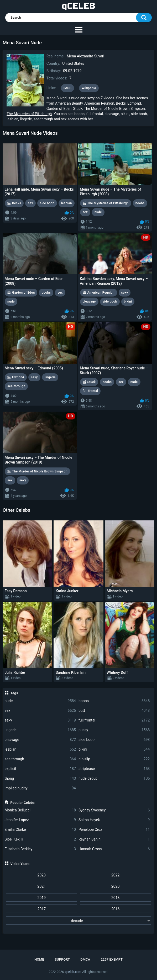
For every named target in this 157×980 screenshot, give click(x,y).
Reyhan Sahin (114, 839)
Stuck (78, 109)
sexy (40, 720)
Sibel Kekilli (40, 839)
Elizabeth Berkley (40, 849)
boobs (114, 701)
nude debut (114, 779)
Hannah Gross (114, 849)
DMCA (85, 959)
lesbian (40, 749)
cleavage (40, 740)
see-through (40, 759)
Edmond (134, 103)
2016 (115, 909)
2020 (115, 886)
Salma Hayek (114, 820)
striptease (114, 769)
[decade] (78, 920)
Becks (121, 103)
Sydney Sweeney (114, 810)
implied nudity (40, 788)
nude (40, 701)
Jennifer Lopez (40, 820)
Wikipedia (89, 88)
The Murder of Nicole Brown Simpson (114, 109)
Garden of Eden (59, 109)
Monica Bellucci (40, 810)
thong (40, 779)
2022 (115, 875)
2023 (42, 875)
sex (40, 711)
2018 (115, 898)
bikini (114, 749)
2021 (42, 886)
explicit (40, 769)
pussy (114, 730)
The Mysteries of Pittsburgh (29, 114)
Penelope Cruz (114, 830)
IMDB (68, 88)
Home (39, 959)
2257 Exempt (112, 959)
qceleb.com (73, 972)
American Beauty (69, 103)
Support (62, 959)
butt (114, 711)
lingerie (40, 730)
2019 (42, 898)
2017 (42, 909)
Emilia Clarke (40, 830)
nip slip (114, 759)
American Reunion (99, 103)
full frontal (114, 720)
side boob (114, 740)
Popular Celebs (22, 803)
